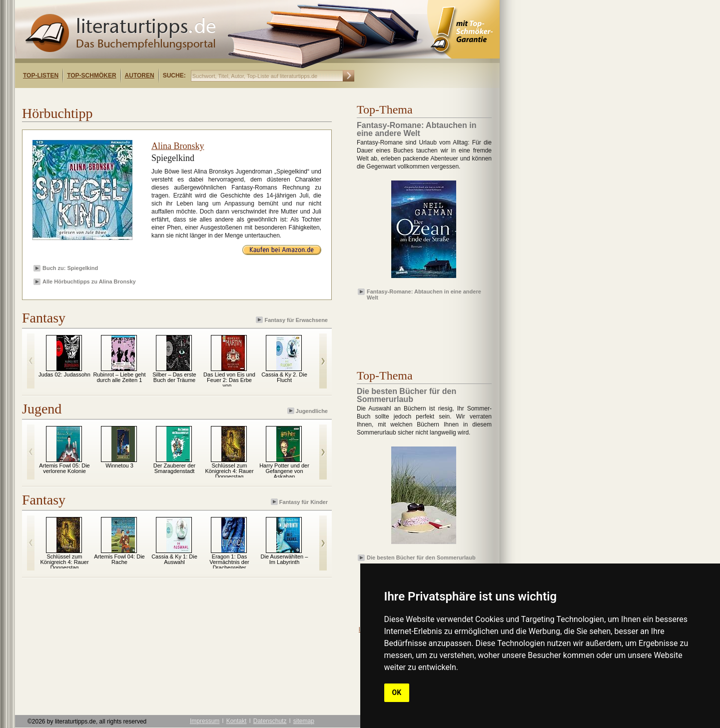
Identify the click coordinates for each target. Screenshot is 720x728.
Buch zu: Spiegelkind (70, 268)
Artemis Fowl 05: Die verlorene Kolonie (64, 468)
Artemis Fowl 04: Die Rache (119, 559)
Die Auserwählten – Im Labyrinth (285, 559)
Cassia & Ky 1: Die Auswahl (174, 559)
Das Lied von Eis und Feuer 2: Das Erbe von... (229, 380)
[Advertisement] (144, 97)
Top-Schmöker (91, 75)
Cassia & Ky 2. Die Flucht (284, 377)
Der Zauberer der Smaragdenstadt (174, 468)
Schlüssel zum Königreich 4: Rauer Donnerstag (229, 471)
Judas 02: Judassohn (64, 374)
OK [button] (397, 692)
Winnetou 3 (119, 465)
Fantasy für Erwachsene (293, 320)
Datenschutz (270, 721)
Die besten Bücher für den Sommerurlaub (421, 557)
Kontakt (237, 721)
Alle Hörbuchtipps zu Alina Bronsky (89, 281)
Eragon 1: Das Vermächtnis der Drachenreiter (229, 562)
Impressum (205, 721)
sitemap (304, 721)
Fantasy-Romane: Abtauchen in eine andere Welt (424, 294)
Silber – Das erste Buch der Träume (174, 377)
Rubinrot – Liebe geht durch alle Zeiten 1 (119, 377)
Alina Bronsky (178, 146)
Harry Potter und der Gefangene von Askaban (284, 471)
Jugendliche (308, 411)
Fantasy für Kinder (300, 502)
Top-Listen (41, 75)
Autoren (140, 75)
